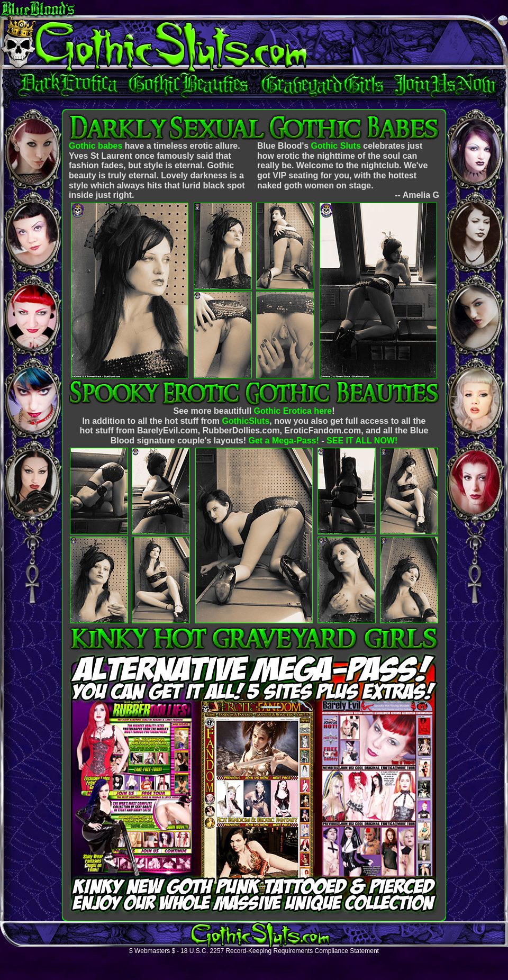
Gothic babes (96, 146)
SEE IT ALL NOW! (362, 441)
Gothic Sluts (336, 146)
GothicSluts (246, 421)
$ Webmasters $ (152, 951)
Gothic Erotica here (293, 411)
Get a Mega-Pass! (283, 441)
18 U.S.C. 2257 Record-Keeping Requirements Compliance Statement (280, 951)
